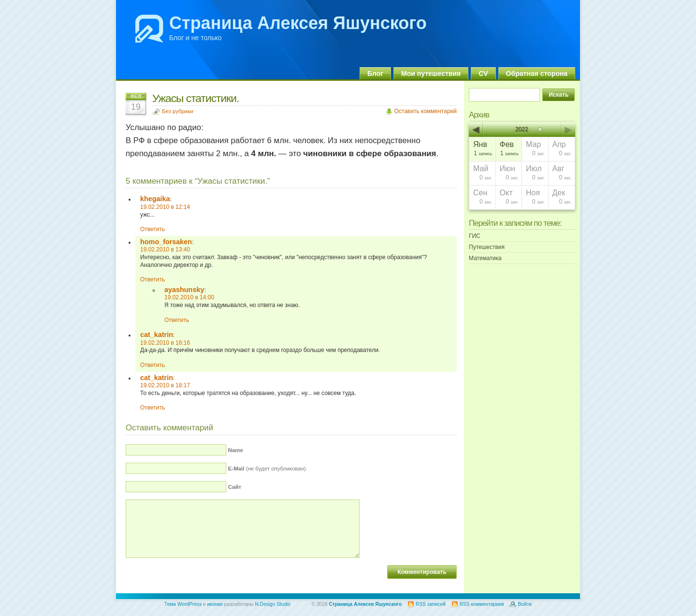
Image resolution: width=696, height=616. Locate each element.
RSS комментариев (482, 604)
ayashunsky (184, 290)
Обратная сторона (537, 73)
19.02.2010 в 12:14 (165, 207)
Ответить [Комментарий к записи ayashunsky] (177, 320)
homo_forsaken (166, 242)
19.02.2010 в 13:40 (165, 249)
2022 (522, 130)
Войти (525, 604)
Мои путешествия (431, 73)
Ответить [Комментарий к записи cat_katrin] (152, 365)
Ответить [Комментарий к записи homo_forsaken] (152, 279)
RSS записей (431, 604)
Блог (375, 73)
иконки (215, 604)
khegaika (155, 199)
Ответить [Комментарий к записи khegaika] (152, 229)
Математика (485, 258)
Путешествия (487, 247)
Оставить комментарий (425, 111)
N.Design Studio (273, 604)
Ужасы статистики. (196, 98)
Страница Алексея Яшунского (298, 23)
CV (483, 73)
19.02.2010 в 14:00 (189, 297)
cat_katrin (157, 335)
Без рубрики (178, 111)
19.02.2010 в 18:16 (165, 343)
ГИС (475, 236)
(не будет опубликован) (267, 469)
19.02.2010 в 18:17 (165, 385)
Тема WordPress (183, 604)
